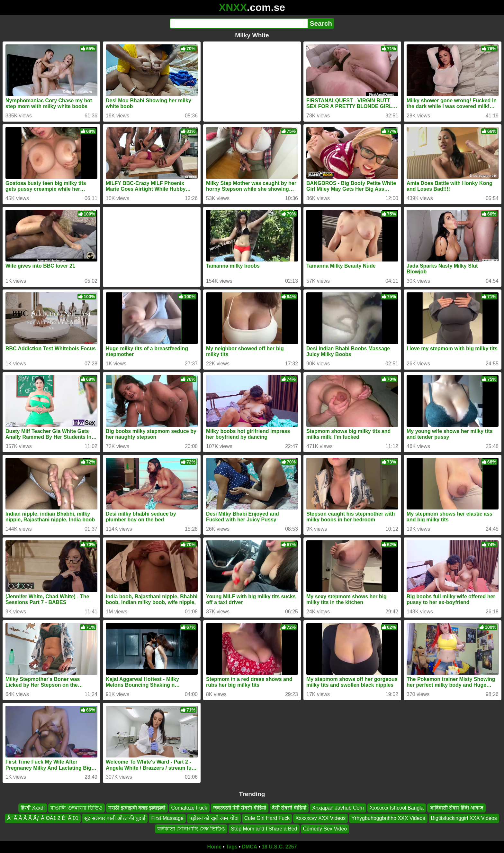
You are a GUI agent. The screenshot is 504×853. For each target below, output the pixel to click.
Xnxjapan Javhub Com (338, 808)
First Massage (167, 818)
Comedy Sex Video (325, 829)
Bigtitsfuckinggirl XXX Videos (464, 818)
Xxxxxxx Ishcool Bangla (397, 808)
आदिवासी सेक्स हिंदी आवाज (456, 808)
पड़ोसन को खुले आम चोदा (214, 818)
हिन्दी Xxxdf (33, 808)
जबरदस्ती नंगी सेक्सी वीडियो (240, 808)
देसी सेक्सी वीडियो (289, 808)
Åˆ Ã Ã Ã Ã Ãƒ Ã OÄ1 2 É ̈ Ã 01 (43, 818)
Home (214, 847)
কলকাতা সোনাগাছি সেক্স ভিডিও (191, 829)
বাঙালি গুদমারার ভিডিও (76, 808)
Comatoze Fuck (189, 808)
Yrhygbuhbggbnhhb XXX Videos (388, 818)
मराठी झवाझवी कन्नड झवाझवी (137, 808)
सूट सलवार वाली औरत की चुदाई (115, 818)
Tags (232, 847)
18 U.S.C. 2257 (279, 847)
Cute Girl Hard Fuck (267, 818)
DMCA (249, 847)
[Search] (239, 23)
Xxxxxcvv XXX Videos (320, 818)
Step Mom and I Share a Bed (264, 829)
